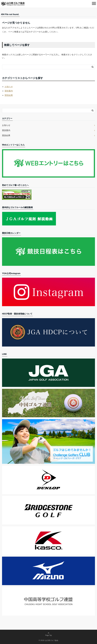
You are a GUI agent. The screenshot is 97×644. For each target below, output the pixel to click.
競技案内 (9, 91)
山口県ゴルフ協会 (52, 640)
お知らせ (9, 87)
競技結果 (9, 95)
